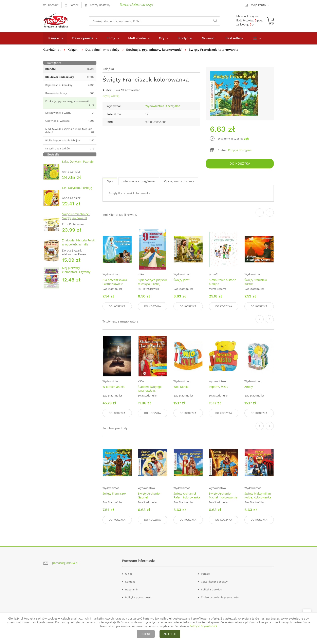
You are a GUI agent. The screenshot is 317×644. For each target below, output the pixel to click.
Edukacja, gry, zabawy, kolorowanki (154, 50)
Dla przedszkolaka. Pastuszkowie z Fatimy (115, 284)
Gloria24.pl (52, 50)
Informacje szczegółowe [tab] (139, 181)
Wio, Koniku (181, 387)
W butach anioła (114, 387)
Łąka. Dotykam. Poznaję (78, 161)
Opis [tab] (110, 181)
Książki (54, 38)
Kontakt (130, 582)
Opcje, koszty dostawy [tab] (179, 181)
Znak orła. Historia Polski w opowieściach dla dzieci (79, 244)
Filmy (111, 38)
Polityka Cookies (211, 590)
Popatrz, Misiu (219, 387)
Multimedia (137, 38)
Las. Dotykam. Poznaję (77, 188)
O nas (129, 574)
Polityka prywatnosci (138, 597)
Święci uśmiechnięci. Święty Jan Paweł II (76, 216)
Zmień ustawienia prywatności (220, 597)
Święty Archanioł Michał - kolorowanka (223, 495)
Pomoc (205, 574)
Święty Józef (181, 280)
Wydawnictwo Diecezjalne (163, 106)
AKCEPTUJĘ (170, 634)
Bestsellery (234, 38)
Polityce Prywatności (203, 626)
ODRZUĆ (146, 634)
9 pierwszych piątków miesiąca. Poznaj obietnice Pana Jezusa (152, 286)
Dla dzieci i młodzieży (102, 50)
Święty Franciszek (114, 493)
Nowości (209, 38)
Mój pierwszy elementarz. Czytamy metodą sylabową (76, 272)
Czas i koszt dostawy (214, 582)
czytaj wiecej (111, 96)
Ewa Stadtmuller (127, 90)
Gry (162, 38)
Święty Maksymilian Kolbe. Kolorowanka (258, 495)
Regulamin (132, 590)
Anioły (249, 387)
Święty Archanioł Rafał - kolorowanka (187, 495)
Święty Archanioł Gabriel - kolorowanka (149, 497)
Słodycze (185, 38)
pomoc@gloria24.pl (65, 563)
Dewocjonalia (83, 38)
